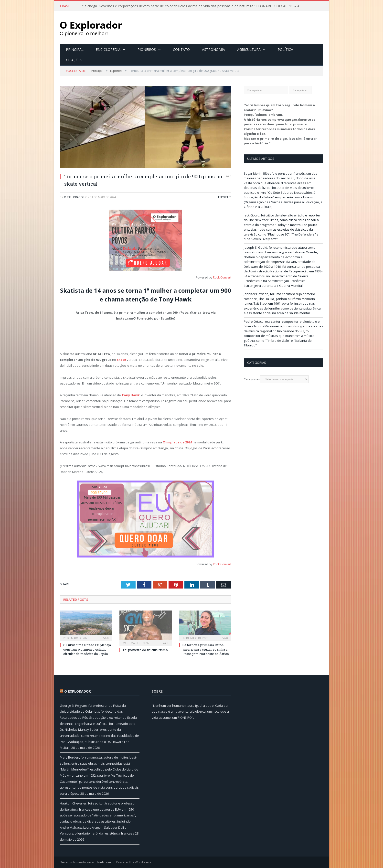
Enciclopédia (108, 49)
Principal (75, 49)
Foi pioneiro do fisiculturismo (145, 650)
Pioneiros (147, 49)
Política (285, 49)
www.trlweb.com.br (101, 862)
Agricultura (249, 49)
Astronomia (213, 49)
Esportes (225, 197)
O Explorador (74, 197)
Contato (181, 49)
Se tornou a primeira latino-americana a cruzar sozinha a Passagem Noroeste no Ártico (206, 649)
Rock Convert (222, 277)
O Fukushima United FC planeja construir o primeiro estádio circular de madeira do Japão (87, 649)
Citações (74, 60)
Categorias (252, 379)
